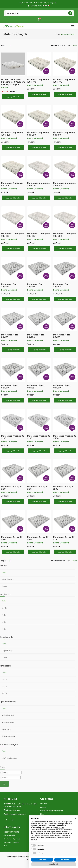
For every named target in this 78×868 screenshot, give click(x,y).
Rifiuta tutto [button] (42, 860)
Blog (42, 815)
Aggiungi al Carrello (13, 97)
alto (69, 45)
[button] (75, 818)
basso (75, 45)
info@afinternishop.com (17, 815)
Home (58, 34)
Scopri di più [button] (54, 864)
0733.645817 (27, 3)
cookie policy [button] (60, 828)
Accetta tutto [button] (65, 860)
